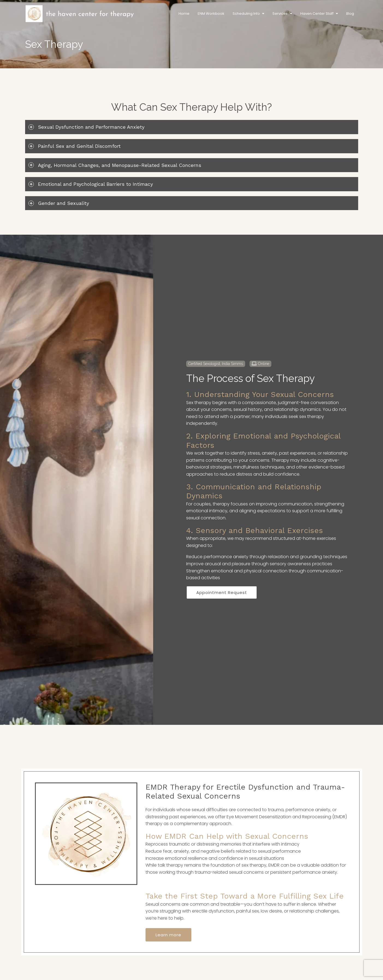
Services (280, 14)
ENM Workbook (211, 14)
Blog (350, 14)
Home (184, 14)
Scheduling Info (246, 14)
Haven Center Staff (317, 14)
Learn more (168, 935)
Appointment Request (222, 592)
